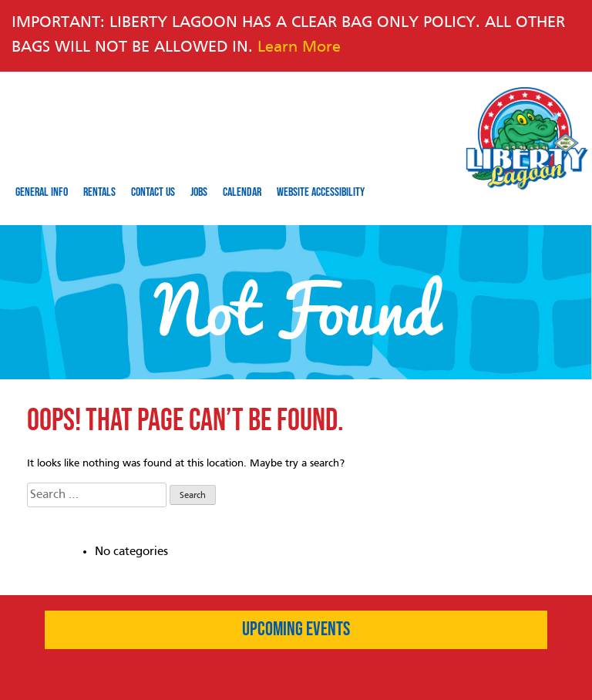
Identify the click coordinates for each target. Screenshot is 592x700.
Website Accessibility (321, 192)
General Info (42, 192)
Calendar (242, 192)
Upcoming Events (296, 630)
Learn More (299, 48)
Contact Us (153, 192)
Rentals (99, 192)
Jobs (199, 192)
